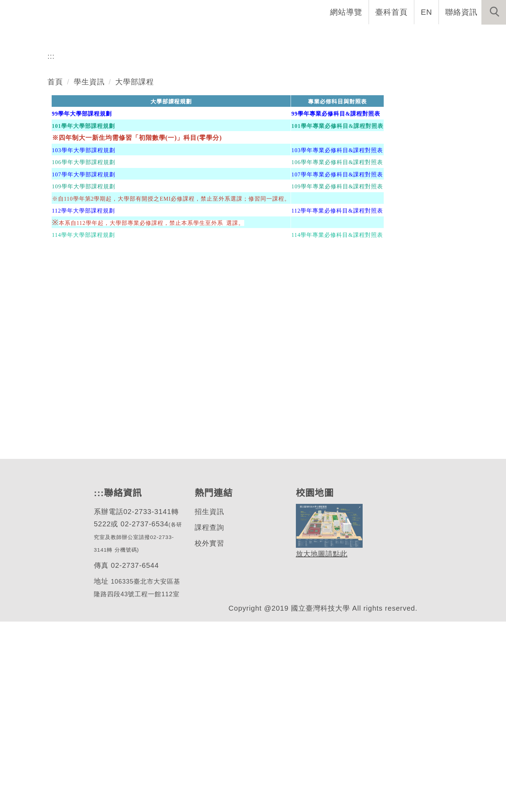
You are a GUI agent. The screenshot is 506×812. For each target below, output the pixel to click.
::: (51, 245)
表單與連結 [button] (434, 35)
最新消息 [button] (483, 35)
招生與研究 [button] (281, 35)
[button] (494, 12)
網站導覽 (347, 12)
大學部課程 (135, 271)
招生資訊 (209, 701)
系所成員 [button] (232, 35)
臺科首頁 (392, 12)
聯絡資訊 (461, 12)
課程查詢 (209, 717)
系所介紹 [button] (186, 35)
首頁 (55, 271)
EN (427, 12)
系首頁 (144, 35)
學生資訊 (89, 271)
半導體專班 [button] (380, 35)
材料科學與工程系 (78, 174)
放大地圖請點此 (321, 743)
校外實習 (209, 733)
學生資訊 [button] (331, 35)
